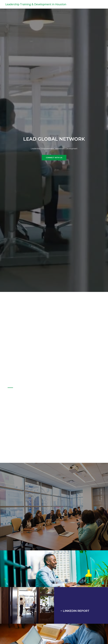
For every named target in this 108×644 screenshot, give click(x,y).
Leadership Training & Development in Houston (36, 4)
